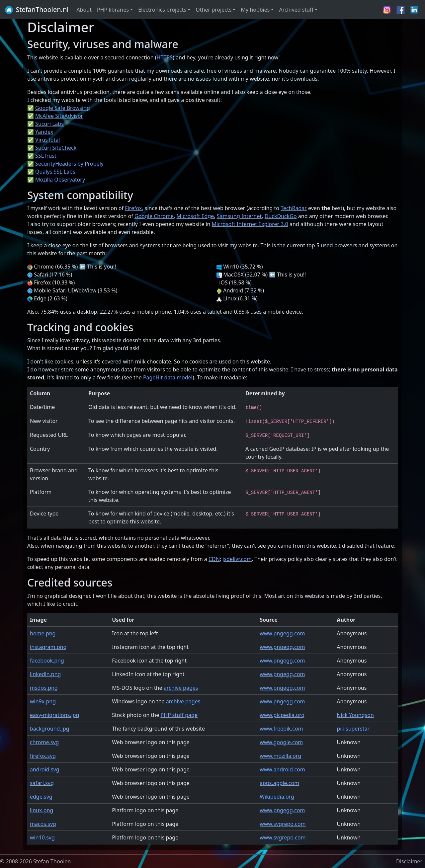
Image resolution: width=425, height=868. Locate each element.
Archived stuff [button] (296, 10)
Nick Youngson (355, 715)
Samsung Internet (239, 216)
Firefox (133, 208)
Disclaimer (409, 861)
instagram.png (48, 647)
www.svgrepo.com (283, 824)
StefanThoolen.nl (36, 10)
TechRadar (294, 208)
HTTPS (165, 57)
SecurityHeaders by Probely (69, 164)
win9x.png (43, 701)
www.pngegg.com (282, 633)
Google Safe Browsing (63, 108)
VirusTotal (47, 140)
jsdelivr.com (237, 559)
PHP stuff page (179, 715)
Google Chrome (154, 216)
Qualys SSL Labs (55, 172)
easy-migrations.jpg (54, 715)
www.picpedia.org (282, 715)
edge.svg (41, 797)
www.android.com (282, 769)
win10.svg (42, 837)
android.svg (45, 769)
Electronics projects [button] (162, 10)
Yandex (44, 132)
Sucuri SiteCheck (56, 148)
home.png (43, 633)
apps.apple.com (279, 783)
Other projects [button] (213, 10)
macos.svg (43, 824)
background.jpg (50, 729)
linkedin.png (45, 674)
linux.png (42, 810)
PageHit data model (168, 377)
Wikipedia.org (277, 797)
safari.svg (42, 783)
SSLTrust (46, 156)
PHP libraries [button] (113, 10)
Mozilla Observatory (60, 180)
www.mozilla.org (280, 756)
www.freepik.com (281, 729)
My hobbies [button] (255, 10)
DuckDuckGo (281, 216)
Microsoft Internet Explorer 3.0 (250, 224)
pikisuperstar (353, 729)
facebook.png (47, 661)
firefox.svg (43, 756)
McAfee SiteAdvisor (59, 116)
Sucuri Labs (49, 124)
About (84, 10)
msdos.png (44, 688)
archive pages (181, 688)
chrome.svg (44, 742)
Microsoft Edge (195, 216)
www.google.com (281, 742)
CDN (214, 559)
